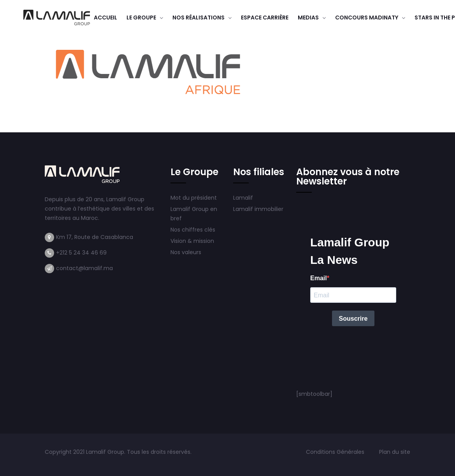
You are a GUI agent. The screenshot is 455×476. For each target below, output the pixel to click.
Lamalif (243, 198)
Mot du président (194, 198)
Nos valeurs (187, 252)
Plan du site (395, 452)
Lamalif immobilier (258, 209)
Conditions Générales (336, 452)
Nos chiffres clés (193, 230)
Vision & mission (193, 241)
